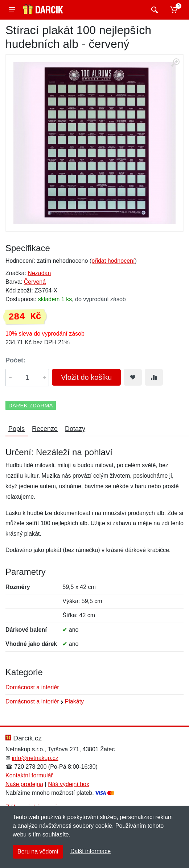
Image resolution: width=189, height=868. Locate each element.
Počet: (15, 360)
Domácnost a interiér (32, 687)
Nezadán (39, 273)
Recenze (45, 429)
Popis (17, 429)
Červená (35, 282)
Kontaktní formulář (29, 775)
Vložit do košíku (86, 377)
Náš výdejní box (69, 784)
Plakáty (74, 701)
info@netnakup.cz (35, 758)
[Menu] (12, 10)
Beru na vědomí (38, 852)
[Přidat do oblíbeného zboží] (133, 377)
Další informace (91, 851)
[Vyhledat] (154, 10)
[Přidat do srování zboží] (154, 377)
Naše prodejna (24, 784)
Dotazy (75, 429)
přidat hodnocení (113, 261)
